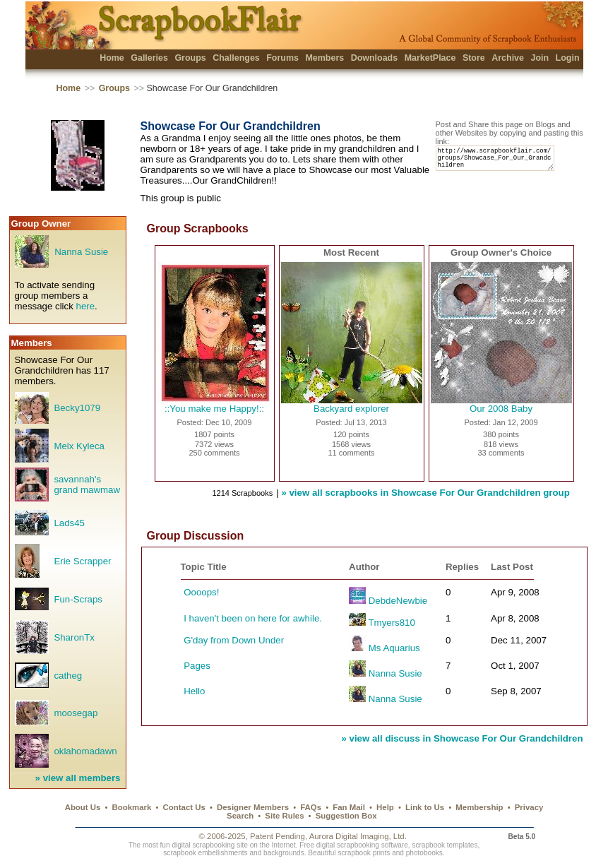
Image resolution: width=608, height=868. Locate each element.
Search (240, 816)
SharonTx (74, 637)
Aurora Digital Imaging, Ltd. (358, 836)
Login (568, 58)
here (86, 306)
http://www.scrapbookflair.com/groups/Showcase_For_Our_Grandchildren (501, 161)
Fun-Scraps (78, 599)
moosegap (76, 713)
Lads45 (69, 523)
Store (474, 58)
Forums (282, 58)
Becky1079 (77, 408)
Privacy (529, 807)
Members (324, 58)
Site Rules (284, 816)
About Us (83, 807)
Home (112, 58)
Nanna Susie (81, 252)
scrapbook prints (364, 853)
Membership (479, 807)
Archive (508, 58)
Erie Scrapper (82, 561)
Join (540, 58)
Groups (190, 58)
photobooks (424, 853)
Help (385, 807)
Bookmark (132, 807)
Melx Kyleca (79, 446)
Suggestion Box (346, 816)
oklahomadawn (85, 751)
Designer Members (253, 807)
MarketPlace (430, 58)
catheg (68, 676)
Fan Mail (349, 807)
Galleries (149, 58)
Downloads (375, 58)
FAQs (311, 807)
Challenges (236, 58)
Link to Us (425, 807)
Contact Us (184, 807)
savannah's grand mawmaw (87, 484)
